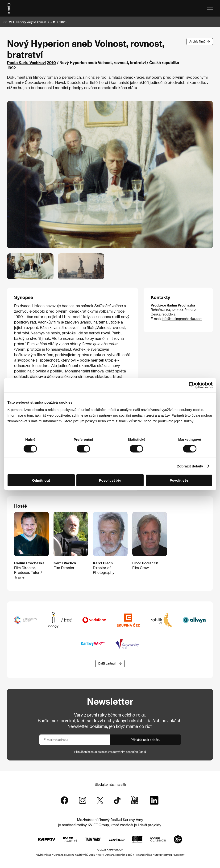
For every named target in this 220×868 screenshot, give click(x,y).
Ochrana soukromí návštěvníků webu (74, 855)
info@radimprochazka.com (182, 319)
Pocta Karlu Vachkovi (26, 63)
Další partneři (107, 663)
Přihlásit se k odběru (145, 740)
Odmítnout (41, 480)
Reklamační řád (143, 855)
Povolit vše (179, 480)
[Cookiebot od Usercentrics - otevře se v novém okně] (192, 385)
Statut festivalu (163, 855)
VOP (100, 855)
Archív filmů (197, 41)
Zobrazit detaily (190, 466)
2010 (51, 63)
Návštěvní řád (44, 855)
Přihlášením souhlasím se (110, 752)
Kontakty (179, 855)
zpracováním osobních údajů (127, 752)
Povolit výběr (110, 480)
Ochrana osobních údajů (118, 855)
